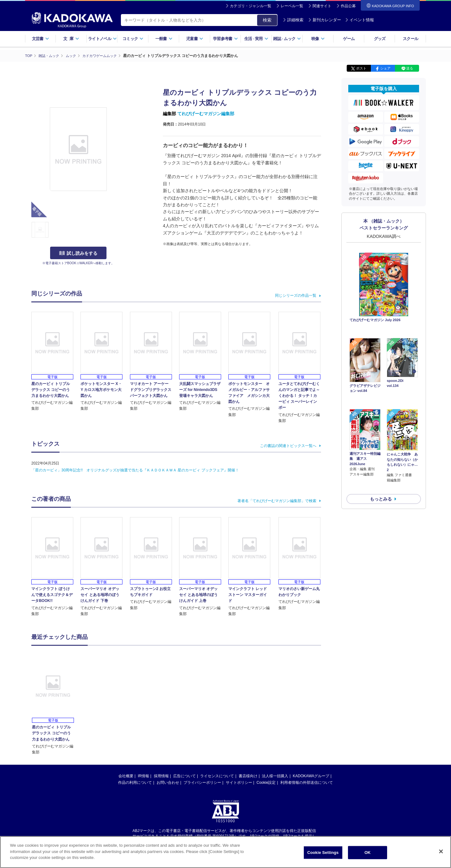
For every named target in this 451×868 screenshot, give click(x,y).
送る (410, 68)
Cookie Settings (323, 853)
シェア (385, 68)
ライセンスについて (217, 776)
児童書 (195, 39)
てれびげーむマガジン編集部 (206, 114)
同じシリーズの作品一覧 (296, 295)
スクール (410, 39)
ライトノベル (102, 39)
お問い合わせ (168, 782)
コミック (133, 39)
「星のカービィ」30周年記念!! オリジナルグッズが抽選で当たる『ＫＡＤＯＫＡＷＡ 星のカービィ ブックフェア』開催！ (135, 470)
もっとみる (381, 465)
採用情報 (161, 776)
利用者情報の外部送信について (307, 782)
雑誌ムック (287, 39)
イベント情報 (360, 20)
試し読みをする (78, 253)
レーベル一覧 (292, 6)
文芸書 (41, 39)
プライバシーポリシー (202, 782)
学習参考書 (225, 39)
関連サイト (322, 6)
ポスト (361, 68)
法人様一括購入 (275, 776)
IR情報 (143, 776)
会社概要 (126, 776)
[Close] (441, 851)
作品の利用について (135, 782)
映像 (318, 39)
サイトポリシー (239, 782)
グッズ (380, 39)
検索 (267, 20)
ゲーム (349, 39)
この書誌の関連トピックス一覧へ (288, 445)
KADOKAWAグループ (311, 776)
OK (368, 853)
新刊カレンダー (325, 20)
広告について (184, 776)
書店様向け (248, 776)
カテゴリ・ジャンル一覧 (251, 6)
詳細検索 (293, 20)
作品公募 (348, 6)
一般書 (164, 39)
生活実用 (256, 39)
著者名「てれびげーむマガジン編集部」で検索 (277, 501)
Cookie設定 (266, 782)
